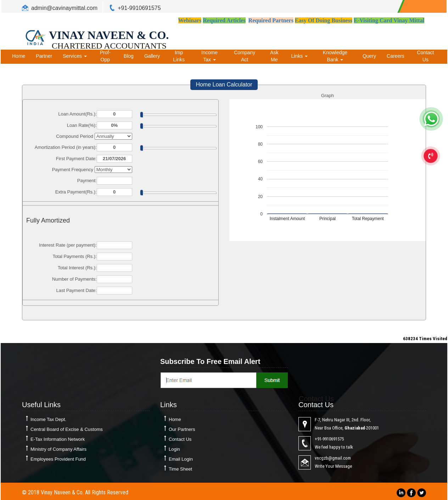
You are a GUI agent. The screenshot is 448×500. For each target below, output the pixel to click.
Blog (129, 56)
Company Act (245, 56)
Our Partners (182, 429)
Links (299, 56)
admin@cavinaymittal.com (64, 8)
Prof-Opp (105, 56)
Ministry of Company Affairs (58, 449)
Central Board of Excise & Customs (67, 429)
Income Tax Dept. (48, 419)
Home (19, 56)
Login (174, 449)
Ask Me (274, 56)
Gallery (152, 56)
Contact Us (425, 56)
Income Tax (209, 56)
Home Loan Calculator (224, 85)
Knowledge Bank (335, 56)
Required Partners (271, 20)
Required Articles (224, 20)
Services (75, 56)
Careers (396, 56)
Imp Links (179, 56)
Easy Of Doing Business (324, 20)
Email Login (181, 459)
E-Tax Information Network (58, 439)
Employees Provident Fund (58, 459)
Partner (44, 56)
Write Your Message (333, 466)
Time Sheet (180, 469)
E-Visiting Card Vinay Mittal (389, 20)
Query (369, 56)
